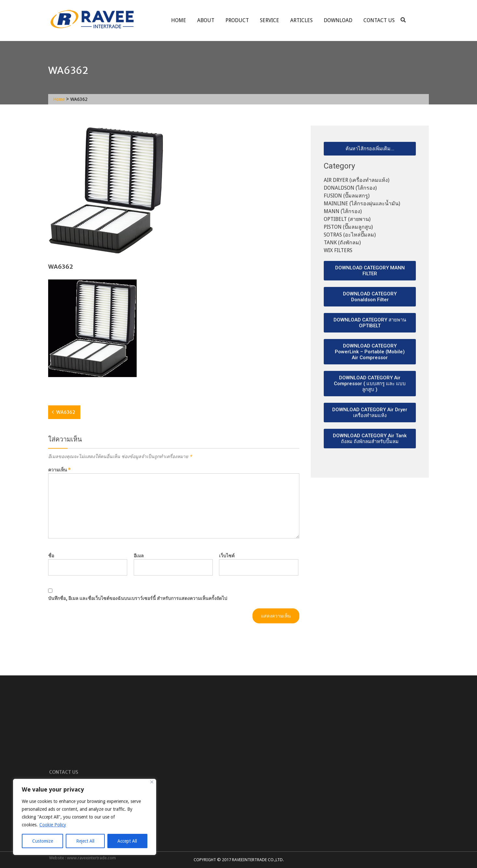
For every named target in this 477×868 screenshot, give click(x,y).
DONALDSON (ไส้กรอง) (350, 188)
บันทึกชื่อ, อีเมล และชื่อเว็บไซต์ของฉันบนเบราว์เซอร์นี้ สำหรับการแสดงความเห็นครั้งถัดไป (138, 598)
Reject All (85, 841)
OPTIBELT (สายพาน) (347, 219)
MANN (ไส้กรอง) (343, 211)
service (270, 20)
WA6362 (66, 412)
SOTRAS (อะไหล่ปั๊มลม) (350, 235)
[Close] (152, 782)
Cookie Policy (53, 825)
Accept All (127, 841)
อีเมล (139, 556)
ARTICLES (301, 20)
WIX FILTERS (338, 250)
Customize (43, 841)
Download (338, 20)
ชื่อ (51, 556)
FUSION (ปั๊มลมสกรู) (347, 196)
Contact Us (379, 20)
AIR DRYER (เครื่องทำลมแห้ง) (357, 180)
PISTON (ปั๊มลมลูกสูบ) (348, 227)
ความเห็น (60, 470)
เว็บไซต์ (227, 556)
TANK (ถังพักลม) (342, 243)
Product (237, 20)
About (206, 20)
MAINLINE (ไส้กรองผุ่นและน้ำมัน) (362, 203)
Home (179, 20)
